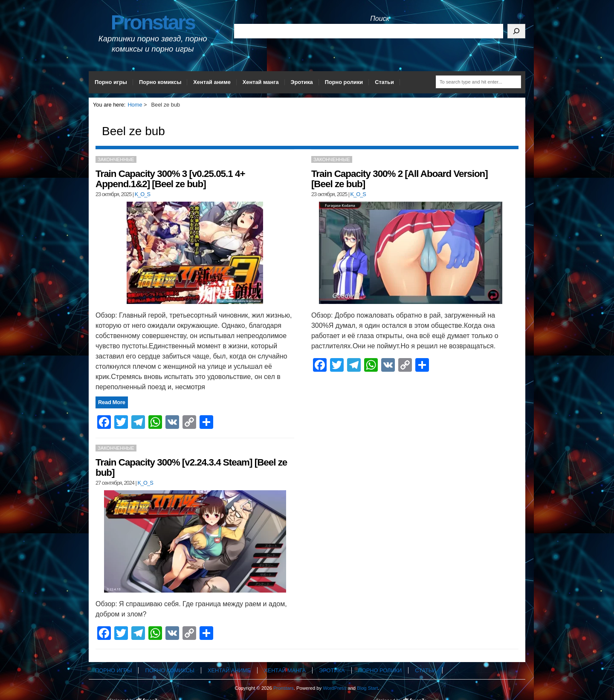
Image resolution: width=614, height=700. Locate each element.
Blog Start (367, 688)
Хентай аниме (212, 82)
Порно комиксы (160, 82)
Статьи (384, 82)
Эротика (302, 82)
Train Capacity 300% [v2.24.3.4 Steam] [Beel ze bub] (191, 467)
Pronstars (153, 22)
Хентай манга (261, 82)
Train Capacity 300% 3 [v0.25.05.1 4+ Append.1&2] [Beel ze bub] (170, 179)
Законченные (116, 159)
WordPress (335, 688)
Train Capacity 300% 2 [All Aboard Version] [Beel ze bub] (400, 179)
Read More (112, 402)
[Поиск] (516, 31)
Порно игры (111, 82)
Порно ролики (344, 82)
